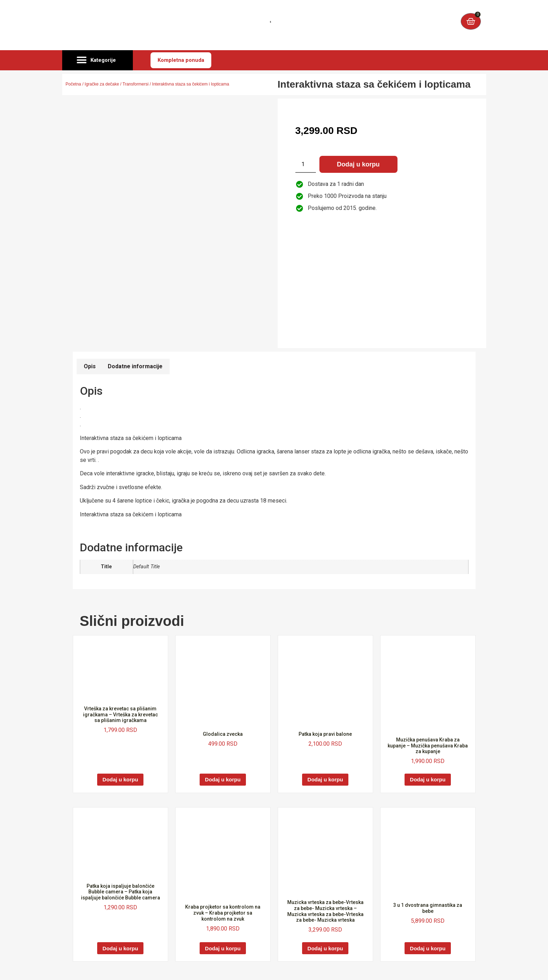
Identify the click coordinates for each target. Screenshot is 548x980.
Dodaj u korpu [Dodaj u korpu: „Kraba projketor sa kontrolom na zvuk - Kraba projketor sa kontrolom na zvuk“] (223, 948)
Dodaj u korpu (358, 164)
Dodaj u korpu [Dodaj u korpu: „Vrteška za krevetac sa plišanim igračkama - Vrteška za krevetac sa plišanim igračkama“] (120, 779)
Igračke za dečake (102, 84)
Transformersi (136, 84)
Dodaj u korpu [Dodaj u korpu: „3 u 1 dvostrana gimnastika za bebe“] (428, 948)
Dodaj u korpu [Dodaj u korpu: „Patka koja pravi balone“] (325, 779)
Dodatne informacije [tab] (135, 366)
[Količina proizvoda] (306, 164)
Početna (73, 84)
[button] (98, 60)
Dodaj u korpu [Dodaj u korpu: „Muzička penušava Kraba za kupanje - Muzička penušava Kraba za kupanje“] (428, 779)
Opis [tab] (90, 366)
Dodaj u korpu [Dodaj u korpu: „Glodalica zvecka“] (223, 779)
